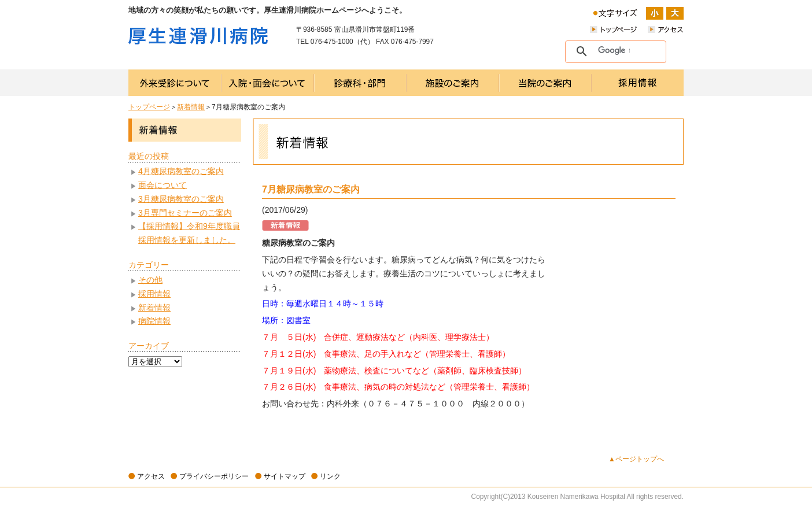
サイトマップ (285, 476)
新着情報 (191, 107)
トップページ (149, 107)
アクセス (151, 476)
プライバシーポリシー (214, 476)
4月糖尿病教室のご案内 (181, 171)
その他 (150, 280)
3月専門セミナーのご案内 (185, 213)
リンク (330, 476)
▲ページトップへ (636, 459)
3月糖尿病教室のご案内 (181, 199)
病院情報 (154, 321)
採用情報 (154, 294)
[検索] (614, 51)
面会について (163, 185)
